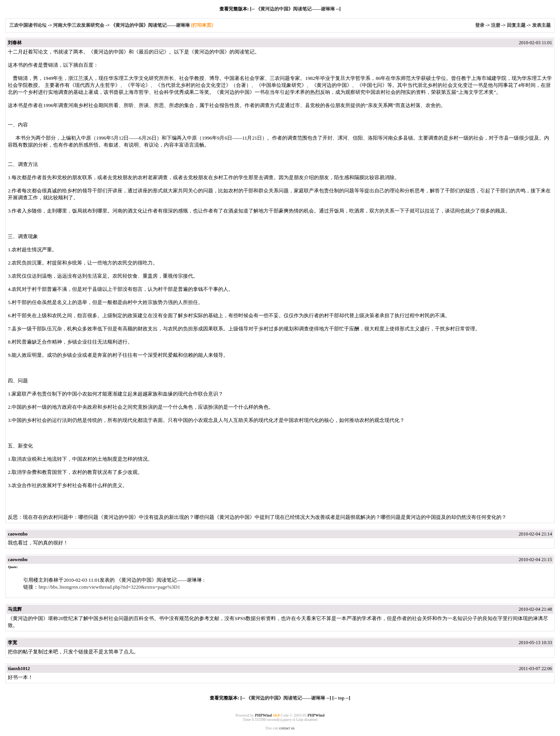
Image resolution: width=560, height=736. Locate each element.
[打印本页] (202, 25)
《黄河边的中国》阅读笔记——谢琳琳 (295, 9)
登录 (480, 25)
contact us (287, 728)
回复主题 (516, 25)
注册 (496, 25)
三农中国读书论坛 (28, 25)
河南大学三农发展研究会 (79, 25)
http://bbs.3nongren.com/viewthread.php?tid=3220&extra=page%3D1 (109, 587)
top (341, 698)
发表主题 (541, 25)
